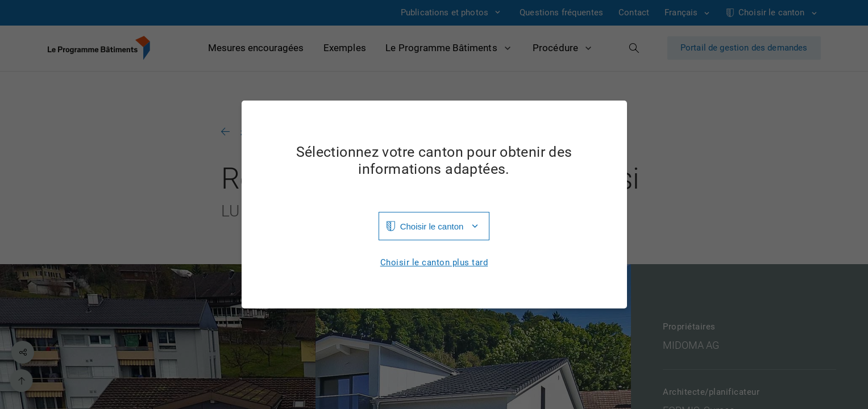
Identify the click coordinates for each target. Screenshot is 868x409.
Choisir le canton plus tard (434, 263)
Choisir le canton (432, 226)
